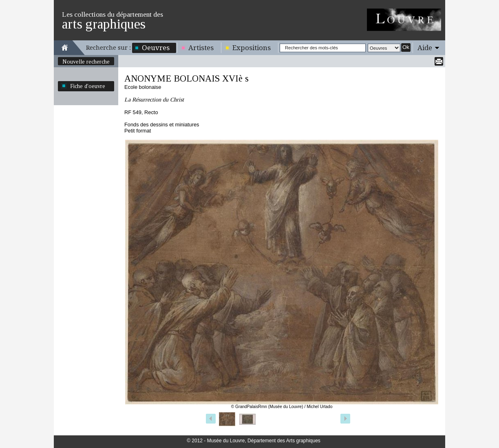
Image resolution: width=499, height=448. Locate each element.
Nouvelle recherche (86, 62)
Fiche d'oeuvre (88, 86)
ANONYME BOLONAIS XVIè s (187, 78)
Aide (425, 48)
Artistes (201, 48)
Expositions (252, 48)
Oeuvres (156, 48)
